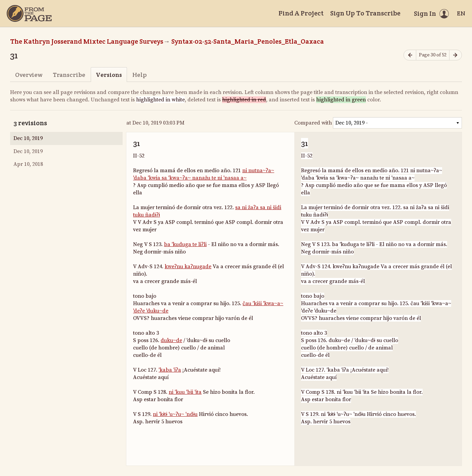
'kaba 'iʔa (170, 370)
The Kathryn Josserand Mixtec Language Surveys (87, 41)
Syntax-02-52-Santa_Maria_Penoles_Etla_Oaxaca (248, 41)
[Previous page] (410, 55)
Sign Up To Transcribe (365, 13)
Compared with (313, 123)
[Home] (29, 13)
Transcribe (69, 75)
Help (140, 75)
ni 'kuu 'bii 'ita (185, 392)
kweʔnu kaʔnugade (188, 267)
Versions (109, 75)
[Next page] (456, 55)
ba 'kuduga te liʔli (185, 244)
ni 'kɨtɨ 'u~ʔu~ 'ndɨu (175, 414)
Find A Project (301, 13)
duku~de (171, 340)
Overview (29, 75)
